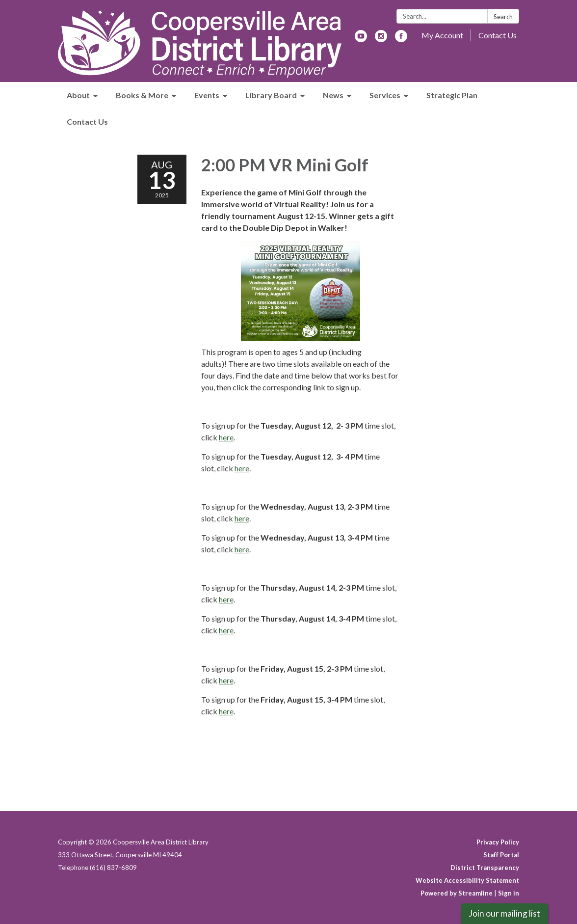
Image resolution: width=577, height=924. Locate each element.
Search (503, 17)
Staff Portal (501, 855)
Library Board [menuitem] (271, 95)
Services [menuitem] (385, 95)
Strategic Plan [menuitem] (452, 95)
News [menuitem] (333, 95)
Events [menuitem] (207, 95)
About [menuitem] (78, 95)
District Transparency (485, 868)
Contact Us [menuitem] (87, 122)
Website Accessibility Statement (467, 880)
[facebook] (401, 39)
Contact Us (498, 35)
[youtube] (361, 39)
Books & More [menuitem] (142, 95)
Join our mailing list (504, 913)
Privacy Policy (498, 842)
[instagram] (381, 39)
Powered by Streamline (457, 893)
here (226, 437)
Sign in (509, 893)
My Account (442, 35)
